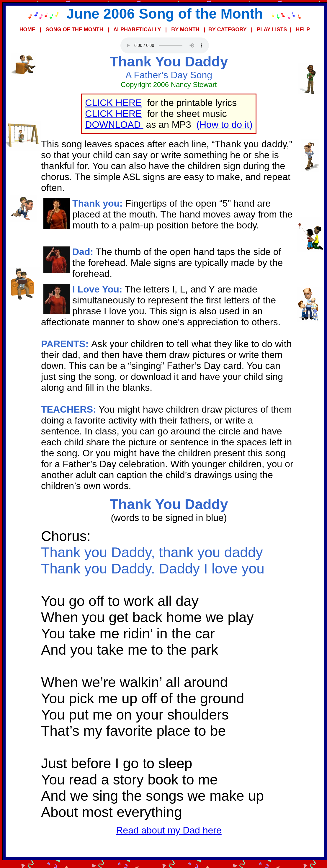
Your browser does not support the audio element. (165, 45)
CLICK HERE (113, 103)
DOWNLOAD (114, 125)
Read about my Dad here (169, 830)
